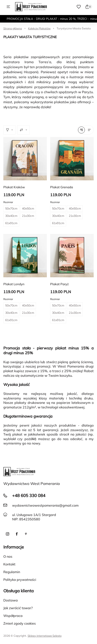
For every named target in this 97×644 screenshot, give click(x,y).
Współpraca (13, 616)
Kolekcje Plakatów (39, 28)
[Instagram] (8, 534)
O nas (8, 556)
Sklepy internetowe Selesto (45, 636)
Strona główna (13, 28)
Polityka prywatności (20, 580)
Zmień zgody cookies (20, 623)
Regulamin (12, 572)
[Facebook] (17, 534)
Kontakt (9, 564)
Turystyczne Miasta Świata (74, 28)
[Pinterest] (26, 534)
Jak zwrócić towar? (18, 608)
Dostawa (11, 600)
